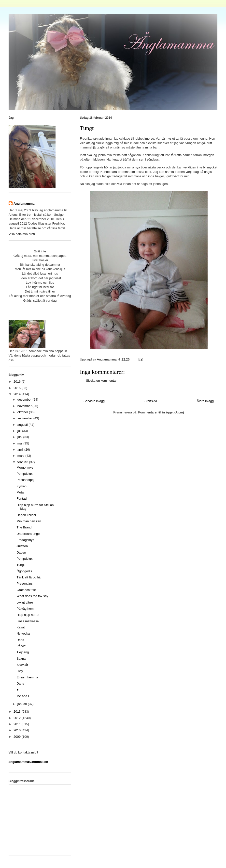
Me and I (23, 696)
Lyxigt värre (25, 602)
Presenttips (24, 583)
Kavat (21, 627)
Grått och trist (26, 590)
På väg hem (25, 609)
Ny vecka (23, 633)
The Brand (24, 527)
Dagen (21, 552)
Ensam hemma (27, 677)
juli (20, 431)
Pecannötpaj (25, 480)
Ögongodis (24, 571)
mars (21, 456)
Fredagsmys (25, 540)
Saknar (21, 659)
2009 (18, 737)
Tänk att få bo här (29, 577)
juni (20, 437)
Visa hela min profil (22, 234)
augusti (23, 425)
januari (23, 704)
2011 (18, 724)
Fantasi (22, 499)
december (25, 400)
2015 (18, 388)
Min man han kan (29, 521)
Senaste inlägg (94, 401)
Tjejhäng (23, 652)
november (25, 406)
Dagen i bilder (26, 515)
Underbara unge (28, 534)
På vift (21, 646)
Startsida (151, 401)
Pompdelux (24, 474)
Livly (20, 671)
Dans (20, 640)
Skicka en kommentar (101, 381)
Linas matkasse (28, 621)
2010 (18, 730)
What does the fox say (32, 596)
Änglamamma (24, 204)
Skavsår (22, 665)
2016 (18, 382)
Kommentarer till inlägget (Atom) (161, 412)
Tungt (21, 565)
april (21, 450)
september (25, 418)
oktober (23, 412)
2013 (18, 712)
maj (21, 443)
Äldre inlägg (205, 401)
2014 (18, 394)
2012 (18, 718)
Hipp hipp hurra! (28, 615)
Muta (20, 492)
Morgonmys (25, 467)
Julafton (22, 546)
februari (23, 462)
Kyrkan (21, 486)
